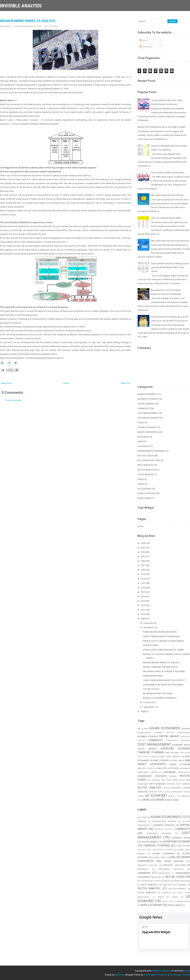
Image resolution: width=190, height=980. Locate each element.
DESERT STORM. (151, 645)
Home (66, 383)
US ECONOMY (144, 489)
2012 (143, 605)
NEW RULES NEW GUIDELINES (177, 881)
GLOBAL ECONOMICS (164, 854)
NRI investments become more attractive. (170, 241)
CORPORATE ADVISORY (178, 740)
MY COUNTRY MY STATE (149, 460)
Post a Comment (14, 400)
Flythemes (120, 975)
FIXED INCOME (172, 753)
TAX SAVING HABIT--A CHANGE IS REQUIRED (164, 671)
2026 (143, 543)
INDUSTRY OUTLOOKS (168, 768)
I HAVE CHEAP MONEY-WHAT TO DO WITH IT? (164, 680)
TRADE (141, 484)
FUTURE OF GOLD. (151, 689)
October (148, 702)
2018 (143, 579)
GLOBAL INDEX (177, 760)
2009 (143, 619)
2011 (143, 610)
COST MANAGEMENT (148, 413)
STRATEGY (153, 792)
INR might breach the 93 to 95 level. (167, 195)
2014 (143, 596)
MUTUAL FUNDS (146, 456)
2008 (143, 711)
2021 (143, 565)
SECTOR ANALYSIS (146, 470)
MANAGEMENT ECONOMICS (151, 451)
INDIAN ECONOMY (180, 764)
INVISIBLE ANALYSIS (21, 6)
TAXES (141, 479)
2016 (143, 588)
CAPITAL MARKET (146, 404)
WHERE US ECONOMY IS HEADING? (160, 698)
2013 (143, 601)
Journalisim (143, 446)
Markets (173, 776)
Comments (146, 47)
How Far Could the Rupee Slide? (166, 218)
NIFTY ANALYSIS (145, 465)
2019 (143, 574)
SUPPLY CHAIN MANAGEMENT (171, 792)
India (140, 441)
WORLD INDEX (144, 498)
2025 (143, 548)
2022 (143, 561)
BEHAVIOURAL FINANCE (150, 733)
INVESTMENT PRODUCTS (149, 772)
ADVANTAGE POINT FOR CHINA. (158, 694)
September (149, 707)
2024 (143, 552)
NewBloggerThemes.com (156, 975)
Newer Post (6, 383)
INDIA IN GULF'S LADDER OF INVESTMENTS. (164, 641)
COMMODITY (144, 408)
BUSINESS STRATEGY (148, 399)
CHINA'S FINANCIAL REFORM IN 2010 (160, 667)
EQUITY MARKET (147, 749)
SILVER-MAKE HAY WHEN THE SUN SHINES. (163, 685)
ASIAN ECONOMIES (147, 394)
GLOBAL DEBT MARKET (169, 757)
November (149, 627)
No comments (52, 26)
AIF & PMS (143, 729)
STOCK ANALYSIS (146, 475)
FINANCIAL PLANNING (151, 752)
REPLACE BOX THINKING (175, 885)
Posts (143, 40)
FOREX (141, 423)
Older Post (125, 383)
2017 (143, 583)
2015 (143, 592)
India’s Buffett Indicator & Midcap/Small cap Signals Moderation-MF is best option (170, 267)
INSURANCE (143, 437)
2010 (143, 614)
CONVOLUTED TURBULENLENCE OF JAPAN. (163, 650)
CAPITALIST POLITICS (163, 829)
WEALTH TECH (175, 796)
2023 (143, 556)
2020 (143, 570)
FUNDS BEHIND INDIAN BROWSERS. (160, 632)
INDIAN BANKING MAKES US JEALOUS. (28, 21)
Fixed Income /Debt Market (152, 850)
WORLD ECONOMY (146, 493)
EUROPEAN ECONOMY (148, 418)
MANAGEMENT (184, 772)
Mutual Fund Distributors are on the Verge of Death (161, 127)
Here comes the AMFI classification (168, 173)
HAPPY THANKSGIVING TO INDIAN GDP (161, 636)
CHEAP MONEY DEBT (153, 676)
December (149, 623)
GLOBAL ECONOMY (147, 427)
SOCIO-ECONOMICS (172, 788)
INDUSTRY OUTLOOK (147, 768)
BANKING (142, 821)
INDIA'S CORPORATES (148, 432)
